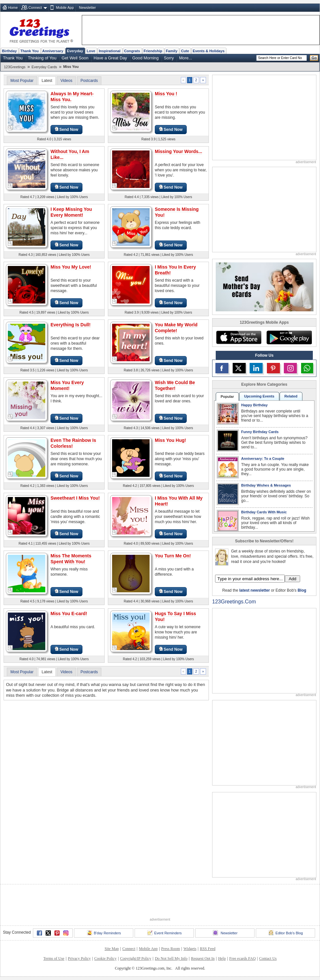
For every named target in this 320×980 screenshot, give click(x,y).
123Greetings (15, 67)
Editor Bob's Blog (286, 933)
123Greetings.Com (234, 602)
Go (314, 58)
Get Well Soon (75, 58)
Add (292, 579)
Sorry (169, 58)
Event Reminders (164, 933)
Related (291, 396)
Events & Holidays (209, 51)
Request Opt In (203, 958)
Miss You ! (166, 94)
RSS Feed (208, 949)
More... (185, 58)
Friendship (153, 51)
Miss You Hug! (170, 440)
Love (91, 51)
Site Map (112, 949)
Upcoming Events (259, 396)
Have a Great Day (110, 58)
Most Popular (22, 81)
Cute (185, 51)
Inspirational (110, 51)
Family (172, 51)
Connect (35, 8)
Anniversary (53, 51)
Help (222, 958)
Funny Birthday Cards (260, 432)
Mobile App (65, 8)
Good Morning (145, 58)
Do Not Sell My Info (171, 958)
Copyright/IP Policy (136, 958)
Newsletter (87, 8)
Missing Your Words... (178, 151)
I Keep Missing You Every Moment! (71, 212)
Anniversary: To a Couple (263, 459)
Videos (66, 81)
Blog (302, 590)
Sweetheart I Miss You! (75, 498)
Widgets (190, 949)
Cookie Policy (105, 958)
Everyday (75, 51)
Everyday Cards (44, 67)
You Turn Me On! (173, 556)
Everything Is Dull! (71, 325)
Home (13, 8)
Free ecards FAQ (242, 958)
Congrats (132, 51)
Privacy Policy (79, 958)
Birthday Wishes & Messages (266, 485)
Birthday (9, 51)
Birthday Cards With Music (264, 512)
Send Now (66, 129)
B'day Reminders (104, 933)
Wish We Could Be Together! (175, 385)
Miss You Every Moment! (67, 385)
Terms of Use (54, 958)
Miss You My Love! (71, 267)
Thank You (29, 51)
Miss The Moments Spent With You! (71, 559)
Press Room (171, 949)
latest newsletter (255, 590)
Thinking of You (42, 58)
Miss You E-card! (69, 614)
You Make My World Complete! (176, 328)
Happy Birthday (254, 405)
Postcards (89, 81)
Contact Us (268, 958)
